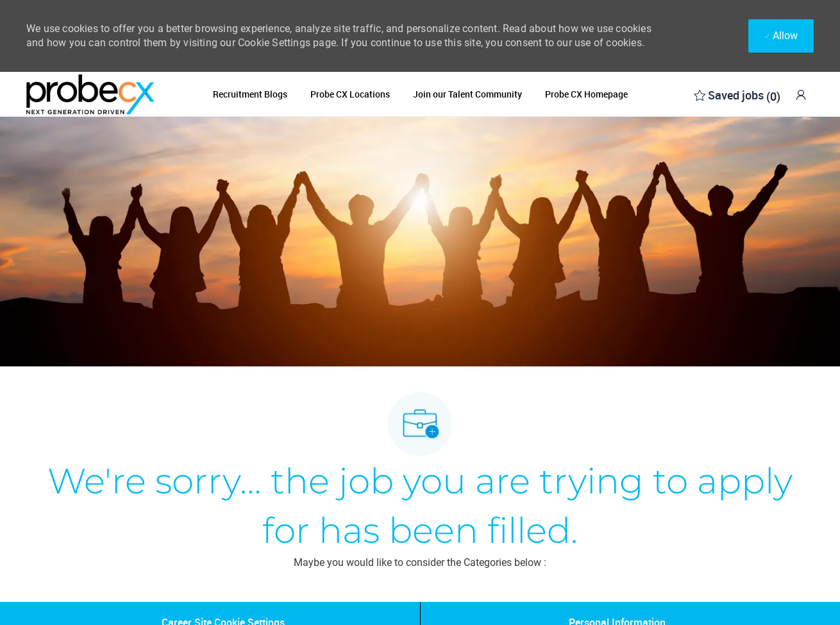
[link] (801, 95)
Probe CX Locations (350, 94)
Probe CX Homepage (586, 94)
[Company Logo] (90, 94)
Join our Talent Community (467, 94)
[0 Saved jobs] (737, 94)
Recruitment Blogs (250, 94)
